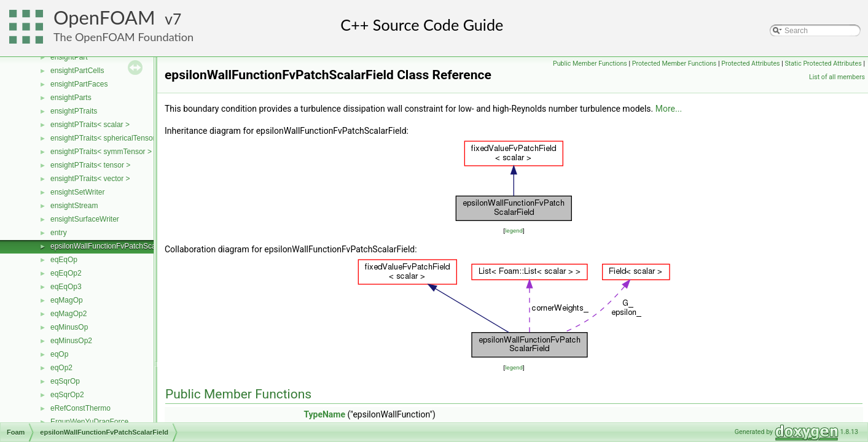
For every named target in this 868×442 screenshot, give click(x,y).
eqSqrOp (65, 381)
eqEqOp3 (66, 287)
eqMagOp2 (68, 314)
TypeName (324, 414)
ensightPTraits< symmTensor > (101, 152)
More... (669, 109)
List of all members (837, 77)
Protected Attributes (750, 64)
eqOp (59, 354)
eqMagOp (67, 300)
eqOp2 (61, 368)
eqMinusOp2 (71, 341)
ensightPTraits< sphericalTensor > (106, 138)
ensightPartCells (77, 71)
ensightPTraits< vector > (90, 179)
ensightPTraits (74, 111)
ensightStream (74, 206)
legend (514, 231)
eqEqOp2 (66, 273)
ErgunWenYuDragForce (89, 422)
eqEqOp (64, 260)
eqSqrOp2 (67, 395)
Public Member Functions (590, 64)
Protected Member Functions (674, 64)
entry (59, 233)
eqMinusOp (69, 327)
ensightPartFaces (79, 84)
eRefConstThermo (80, 408)
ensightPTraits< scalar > (90, 125)
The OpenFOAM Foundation (123, 37)
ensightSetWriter (77, 192)
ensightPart (69, 57)
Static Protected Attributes (823, 64)
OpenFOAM (104, 17)
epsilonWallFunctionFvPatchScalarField (115, 246)
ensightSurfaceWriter (85, 219)
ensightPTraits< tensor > (90, 165)
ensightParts (71, 98)
